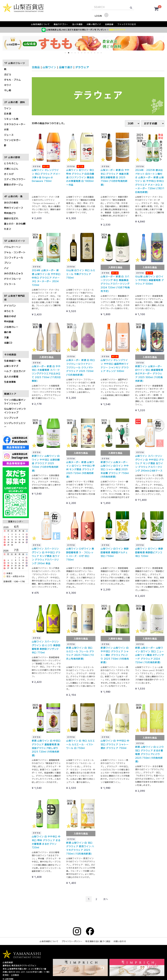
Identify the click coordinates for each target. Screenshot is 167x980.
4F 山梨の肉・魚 (13, 196)
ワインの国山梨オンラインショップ (15, 402)
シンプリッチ (11, 418)
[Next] (106, 899)
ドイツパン (10, 306)
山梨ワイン (49, 67)
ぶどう (8, 74)
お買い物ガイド (94, 24)
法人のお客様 (11, 376)
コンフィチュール (14, 257)
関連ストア (10, 394)
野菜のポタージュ (14, 184)
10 (96, 54)
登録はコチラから (117, 30)
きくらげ (9, 174)
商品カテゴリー (61, 24)
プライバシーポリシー (72, 941)
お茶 (6, 130)
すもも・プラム (12, 80)
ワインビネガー (12, 140)
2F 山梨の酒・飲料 (15, 102)
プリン (8, 263)
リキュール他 (11, 119)
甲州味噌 (9, 322)
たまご (8, 229)
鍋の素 (8, 332)
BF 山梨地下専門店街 (15, 298)
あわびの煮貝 (11, 202)
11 (99, 54)
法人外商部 (77, 24)
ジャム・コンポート (15, 252)
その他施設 (10, 355)
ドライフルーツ (12, 279)
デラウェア (82, 67)
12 (102, 54)
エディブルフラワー (15, 179)
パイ (6, 268)
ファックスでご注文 (127, 24)
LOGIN (98, 16)
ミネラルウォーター (15, 124)
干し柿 (8, 90)
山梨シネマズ (11, 366)
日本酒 (8, 114)
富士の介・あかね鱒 (15, 224)
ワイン (8, 108)
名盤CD (8, 343)
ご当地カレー (11, 327)
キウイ (8, 85)
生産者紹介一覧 (12, 361)
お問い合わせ (120, 941)
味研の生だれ (11, 218)
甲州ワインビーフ (14, 208)
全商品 (36, 67)
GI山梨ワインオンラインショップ (15, 411)
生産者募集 (10, 382)
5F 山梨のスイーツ (15, 241)
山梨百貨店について (40, 24)
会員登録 (109, 24)
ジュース (9, 135)
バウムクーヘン (12, 247)
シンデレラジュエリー (15, 425)
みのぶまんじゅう (14, 273)
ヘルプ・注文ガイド (15, 371)
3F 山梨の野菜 (12, 157)
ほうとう (9, 311)
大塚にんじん (11, 169)
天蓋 (6, 337)
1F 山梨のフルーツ (15, 63)
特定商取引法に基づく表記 (98, 941)
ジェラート (10, 284)
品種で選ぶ (66, 67)
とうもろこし (11, 163)
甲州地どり (10, 213)
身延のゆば (10, 316)
